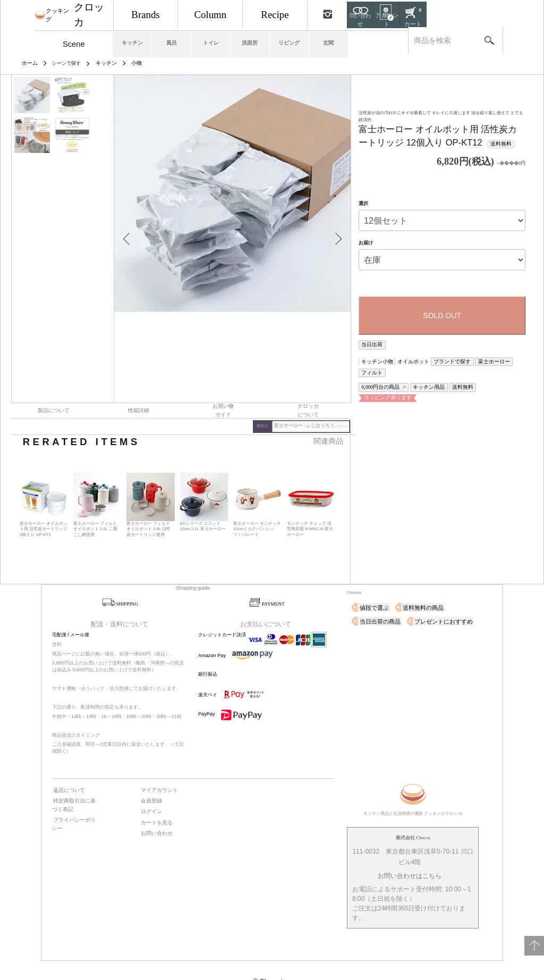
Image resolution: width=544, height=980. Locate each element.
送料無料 (445, 370)
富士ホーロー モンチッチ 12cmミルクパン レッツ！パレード (257, 508)
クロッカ (87, 13)
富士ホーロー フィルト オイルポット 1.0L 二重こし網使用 (97, 508)
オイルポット (403, 358)
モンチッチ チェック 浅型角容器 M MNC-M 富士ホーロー (310, 508)
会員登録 (149, 777)
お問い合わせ (154, 806)
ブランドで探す (435, 358)
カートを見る (154, 797)
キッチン (156, 40)
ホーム (29, 63)
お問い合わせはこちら (410, 854)
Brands (172, 13)
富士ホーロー (469, 358)
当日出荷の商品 (462, 585)
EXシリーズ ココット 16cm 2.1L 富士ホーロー (203, 505)
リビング (341, 40)
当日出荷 (370, 343)
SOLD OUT (442, 314)
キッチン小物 (374, 358)
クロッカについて (308, 391)
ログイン (149, 787)
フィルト (496, 358)
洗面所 (295, 40)
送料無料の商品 (414, 585)
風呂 (202, 40)
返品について (66, 767)
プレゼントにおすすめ (384, 599)
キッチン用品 (417, 370)
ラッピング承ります (382, 380)
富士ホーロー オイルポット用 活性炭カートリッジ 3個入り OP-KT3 (42, 508)
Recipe (324, 13)
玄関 (387, 40)
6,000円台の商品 (377, 370)
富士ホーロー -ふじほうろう (317, 406)
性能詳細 (139, 391)
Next (335, 229)
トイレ (248, 40)
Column (248, 13)
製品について (54, 391)
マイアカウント (156, 767)
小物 (132, 63)
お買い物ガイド (223, 391)
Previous (130, 229)
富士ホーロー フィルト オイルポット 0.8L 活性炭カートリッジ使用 (150, 508)
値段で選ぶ (372, 585)
